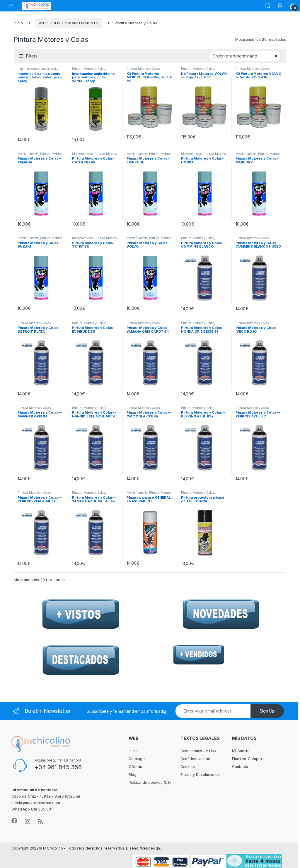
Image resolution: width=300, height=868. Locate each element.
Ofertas (135, 767)
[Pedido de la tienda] (245, 56)
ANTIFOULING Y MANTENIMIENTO (69, 23)
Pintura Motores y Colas (89, 69)
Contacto (240, 767)
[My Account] (280, 6)
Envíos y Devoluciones (200, 775)
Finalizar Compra (247, 759)
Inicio (18, 23)
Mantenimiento (28, 154)
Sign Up (267, 711)
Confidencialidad (195, 759)
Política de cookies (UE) (150, 782)
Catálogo (137, 759)
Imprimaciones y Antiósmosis (37, 69)
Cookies (188, 767)
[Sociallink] (14, 821)
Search (268, 6)
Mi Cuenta (241, 751)
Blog (133, 775)
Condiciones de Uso (198, 751)
